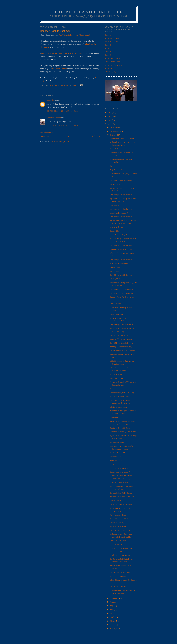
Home (70, 136)
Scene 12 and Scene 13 (114, 62)
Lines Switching (116, 184)
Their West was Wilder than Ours (122, 351)
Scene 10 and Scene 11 (114, 58)
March (113, 621)
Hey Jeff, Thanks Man (118, 453)
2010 (110, 116)
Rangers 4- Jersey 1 (117, 378)
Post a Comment (46, 132)
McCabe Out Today (117, 442)
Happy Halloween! (117, 149)
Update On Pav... (116, 501)
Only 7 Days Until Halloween (121, 245)
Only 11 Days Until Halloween (121, 293)
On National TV (116, 205)
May (112, 613)
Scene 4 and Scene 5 (113, 42)
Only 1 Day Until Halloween (121, 180)
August (113, 602)
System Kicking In (117, 227)
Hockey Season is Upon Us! (120, 472)
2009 (110, 120)
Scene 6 (108, 45)
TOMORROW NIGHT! (119, 482)
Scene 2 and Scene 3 (113, 38)
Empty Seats (114, 271)
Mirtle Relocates (116, 304)
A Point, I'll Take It (117, 279)
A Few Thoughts (116, 460)
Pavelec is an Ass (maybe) (120, 555)
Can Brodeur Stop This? (119, 335)
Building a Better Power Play (121, 347)
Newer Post (44, 136)
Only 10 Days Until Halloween (121, 289)
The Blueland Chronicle (89, 12)
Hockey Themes (116, 374)
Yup (111, 166)
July (112, 606)
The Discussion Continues (120, 530)
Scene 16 (108, 68)
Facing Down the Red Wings (121, 249)
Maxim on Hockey (117, 523)
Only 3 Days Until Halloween (121, 209)
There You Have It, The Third (121, 504)
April (112, 617)
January (113, 629)
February (114, 625)
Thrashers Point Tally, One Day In (123, 432)
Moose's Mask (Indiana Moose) (122, 393)
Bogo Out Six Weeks (118, 170)
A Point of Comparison (118, 407)
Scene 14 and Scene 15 (114, 65)
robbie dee (51, 100)
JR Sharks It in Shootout (119, 263)
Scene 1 (108, 35)
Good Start (114, 417)
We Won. (113, 464)
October (113, 135)
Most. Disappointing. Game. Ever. (123, 235)
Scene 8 (108, 52)
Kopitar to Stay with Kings (120, 428)
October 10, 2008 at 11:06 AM (63, 111)
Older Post (96, 136)
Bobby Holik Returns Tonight (121, 339)
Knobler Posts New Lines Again (122, 138)
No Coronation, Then (118, 515)
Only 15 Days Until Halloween (121, 343)
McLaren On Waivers (118, 526)
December (114, 127)
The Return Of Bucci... (118, 587)
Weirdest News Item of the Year (122, 497)
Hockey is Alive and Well (119, 396)
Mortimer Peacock (54, 118)
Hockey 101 (114, 231)
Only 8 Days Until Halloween (121, 260)
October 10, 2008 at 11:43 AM (63, 125)
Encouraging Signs (117, 314)
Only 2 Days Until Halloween (121, 195)
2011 (110, 112)
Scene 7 (108, 48)
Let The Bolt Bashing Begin (120, 572)
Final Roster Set (116, 545)
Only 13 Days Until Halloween (121, 325)
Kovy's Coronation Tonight (120, 519)
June (112, 610)
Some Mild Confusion (118, 576)
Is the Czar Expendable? (119, 213)
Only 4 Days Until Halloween (121, 217)
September (114, 598)
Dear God (113, 389)
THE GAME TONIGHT (119, 468)
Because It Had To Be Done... (121, 493)
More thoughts (115, 457)
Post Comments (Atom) (60, 142)
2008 (110, 124)
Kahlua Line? (115, 267)
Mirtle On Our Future (118, 541)
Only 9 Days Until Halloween (121, 275)
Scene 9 (108, 55)
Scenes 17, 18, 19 (111, 72)
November (114, 131)
